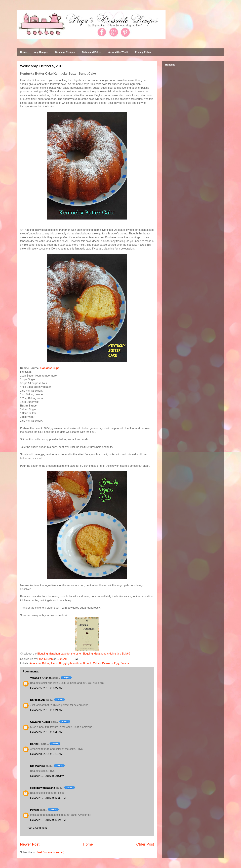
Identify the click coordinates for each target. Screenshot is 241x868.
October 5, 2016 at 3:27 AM (46, 688)
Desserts (107, 663)
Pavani (34, 810)
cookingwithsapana (43, 788)
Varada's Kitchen (41, 678)
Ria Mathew (37, 766)
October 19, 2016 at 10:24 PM (48, 820)
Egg (116, 663)
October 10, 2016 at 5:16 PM (47, 776)
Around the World (118, 52)
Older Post (145, 844)
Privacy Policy (143, 52)
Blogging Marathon (70, 663)
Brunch (87, 663)
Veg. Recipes (41, 52)
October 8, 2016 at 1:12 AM (46, 754)
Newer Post (30, 844)
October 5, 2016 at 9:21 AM (46, 710)
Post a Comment (37, 828)
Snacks (125, 663)
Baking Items (50, 663)
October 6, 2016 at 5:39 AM (46, 732)
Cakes (97, 663)
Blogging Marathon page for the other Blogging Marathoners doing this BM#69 (84, 654)
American (35, 663)
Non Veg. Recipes (65, 52)
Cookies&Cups (50, 368)
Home (24, 52)
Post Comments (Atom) (50, 852)
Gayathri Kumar (40, 722)
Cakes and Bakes (92, 52)
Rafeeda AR (38, 700)
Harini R (35, 744)
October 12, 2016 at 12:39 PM (48, 798)
